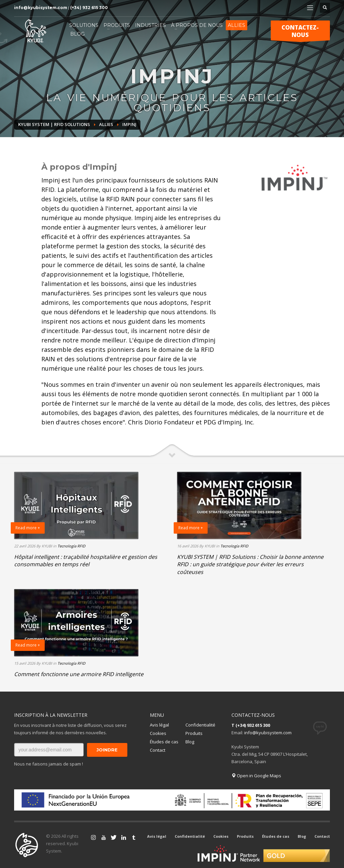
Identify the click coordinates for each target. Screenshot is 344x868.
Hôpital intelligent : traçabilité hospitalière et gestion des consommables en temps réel (86, 561)
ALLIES (106, 124)
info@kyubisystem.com (41, 8)
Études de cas (164, 742)
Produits (194, 733)
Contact (158, 750)
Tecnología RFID (71, 546)
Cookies (158, 733)
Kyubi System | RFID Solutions (54, 124)
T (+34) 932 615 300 (251, 725)
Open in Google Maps (256, 776)
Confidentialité (200, 725)
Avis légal (159, 725)
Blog (190, 742)
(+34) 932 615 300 (89, 8)
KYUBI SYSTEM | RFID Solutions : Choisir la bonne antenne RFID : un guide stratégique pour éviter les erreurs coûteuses (250, 564)
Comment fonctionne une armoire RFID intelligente (79, 674)
